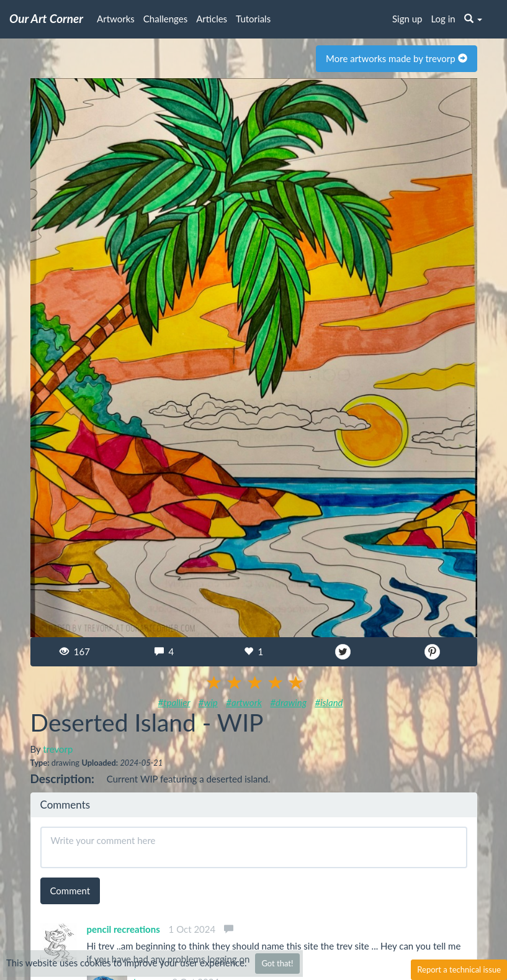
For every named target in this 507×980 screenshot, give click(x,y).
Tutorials (253, 19)
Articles (212, 19)
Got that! (277, 963)
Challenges (165, 19)
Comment (70, 891)
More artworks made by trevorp (396, 58)
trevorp (58, 749)
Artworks (116, 19)
